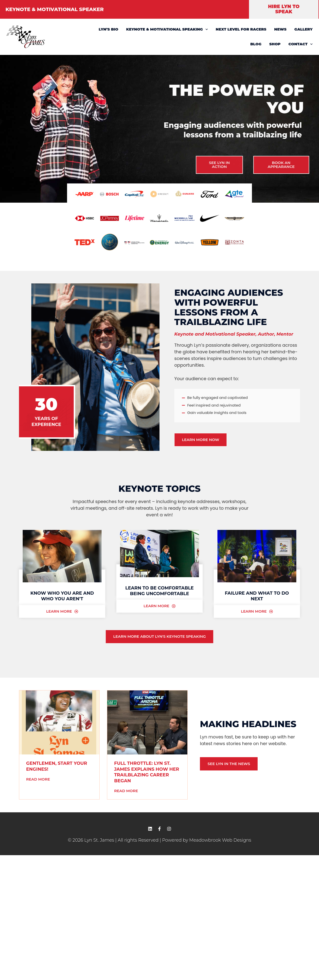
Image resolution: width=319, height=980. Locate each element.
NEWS (280, 29)
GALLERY (303, 29)
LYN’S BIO (108, 29)
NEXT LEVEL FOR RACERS (241, 29)
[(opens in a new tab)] (59, 723)
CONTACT (301, 44)
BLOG (256, 44)
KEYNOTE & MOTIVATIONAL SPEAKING (167, 29)
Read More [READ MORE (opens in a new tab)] (38, 779)
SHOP (275, 44)
